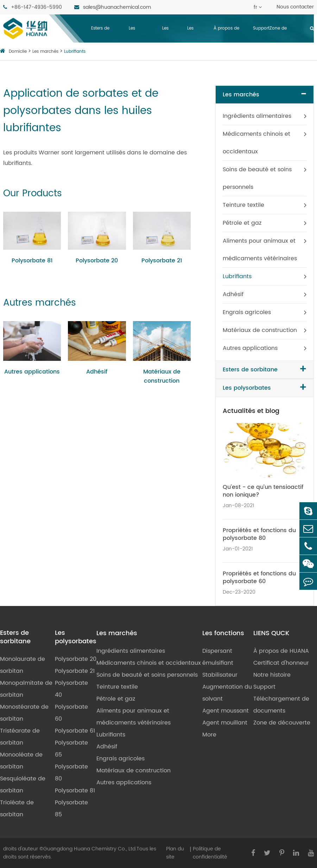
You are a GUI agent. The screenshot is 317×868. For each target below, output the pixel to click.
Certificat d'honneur (281, 663)
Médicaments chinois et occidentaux (256, 143)
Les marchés (171, 42)
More (209, 735)
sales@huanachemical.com (113, 7)
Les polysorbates (142, 42)
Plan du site (175, 853)
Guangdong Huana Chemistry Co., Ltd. (90, 849)
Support (261, 28)
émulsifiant (218, 663)
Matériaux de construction (162, 376)
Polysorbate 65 (71, 749)
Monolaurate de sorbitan (23, 665)
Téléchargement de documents (281, 705)
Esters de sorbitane (101, 42)
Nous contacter (295, 7)
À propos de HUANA (226, 42)
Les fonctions (197, 42)
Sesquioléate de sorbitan (23, 785)
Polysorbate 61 (75, 731)
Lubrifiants (75, 52)
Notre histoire (272, 675)
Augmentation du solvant (227, 693)
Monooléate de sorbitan (21, 761)
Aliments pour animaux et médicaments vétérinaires (260, 250)
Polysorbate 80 (71, 773)
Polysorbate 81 (32, 261)
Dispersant (217, 651)
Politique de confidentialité (210, 853)
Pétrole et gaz (242, 223)
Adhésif (97, 372)
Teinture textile (243, 205)
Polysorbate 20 (97, 261)
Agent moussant (226, 711)
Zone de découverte (281, 42)
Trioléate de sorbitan (17, 809)
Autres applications (32, 372)
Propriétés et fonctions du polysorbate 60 (259, 577)
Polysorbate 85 (71, 809)
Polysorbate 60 (71, 713)
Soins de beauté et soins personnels (257, 178)
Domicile (18, 52)
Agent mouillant (225, 723)
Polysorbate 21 (162, 261)
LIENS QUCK (271, 633)
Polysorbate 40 (71, 689)
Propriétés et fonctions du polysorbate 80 (259, 534)
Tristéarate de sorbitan (20, 737)
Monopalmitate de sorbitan (26, 689)
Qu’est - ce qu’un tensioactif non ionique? (263, 491)
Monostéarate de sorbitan (24, 713)
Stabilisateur (220, 675)
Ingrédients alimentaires (257, 116)
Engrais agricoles (247, 312)
